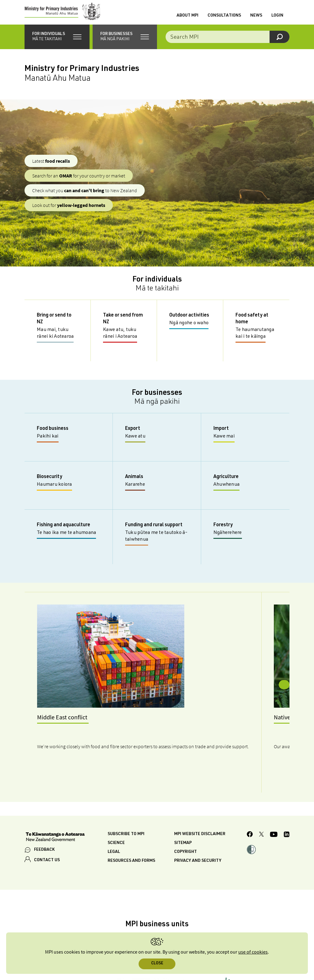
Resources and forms (131, 825)
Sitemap (183, 807)
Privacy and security (198, 825)
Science (116, 807)
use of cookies (253, 952)
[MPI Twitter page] (261, 799)
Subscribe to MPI (126, 798)
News (256, 19)
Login (277, 19)
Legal (114, 816)
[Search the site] (228, 43)
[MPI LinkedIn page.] (287, 799)
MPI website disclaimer (200, 798)
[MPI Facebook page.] (250, 799)
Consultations (224, 19)
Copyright (186, 816)
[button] (57, 43)
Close (157, 964)
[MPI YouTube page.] (274, 799)
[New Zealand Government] (55, 801)
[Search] (280, 43)
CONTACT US (47, 824)
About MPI (188, 19)
